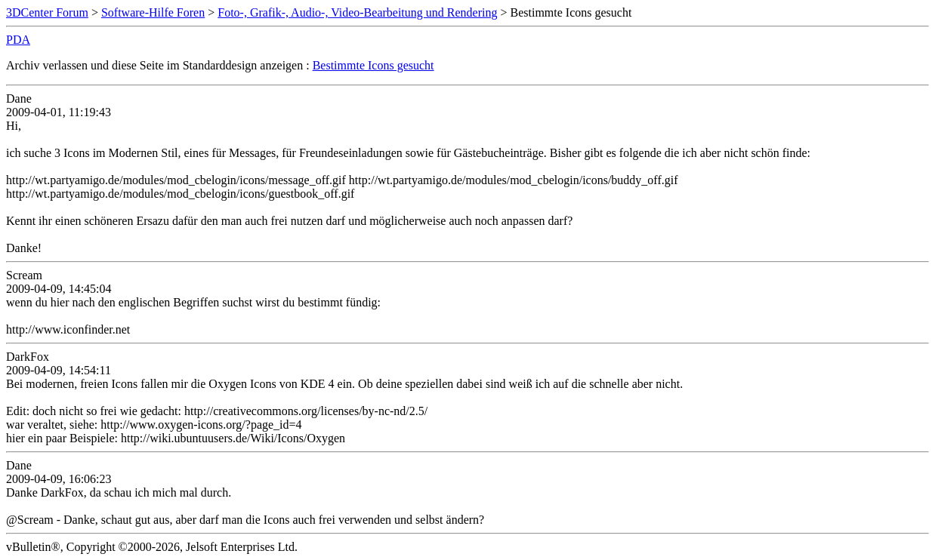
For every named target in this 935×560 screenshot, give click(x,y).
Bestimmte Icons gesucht (373, 65)
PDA (18, 40)
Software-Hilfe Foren (153, 12)
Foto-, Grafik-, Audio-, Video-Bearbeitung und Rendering (357, 12)
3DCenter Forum (47, 12)
